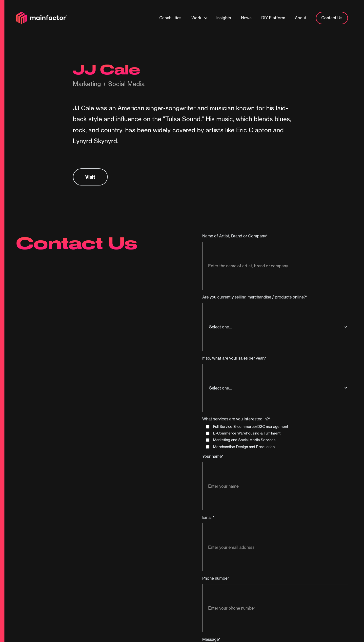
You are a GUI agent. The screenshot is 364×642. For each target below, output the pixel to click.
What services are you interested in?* (236, 419)
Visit (90, 177)
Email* (208, 517)
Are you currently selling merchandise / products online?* (255, 297)
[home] (41, 18)
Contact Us (332, 18)
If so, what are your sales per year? (234, 358)
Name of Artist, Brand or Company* (235, 236)
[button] (200, 18)
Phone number (216, 578)
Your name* (213, 456)
